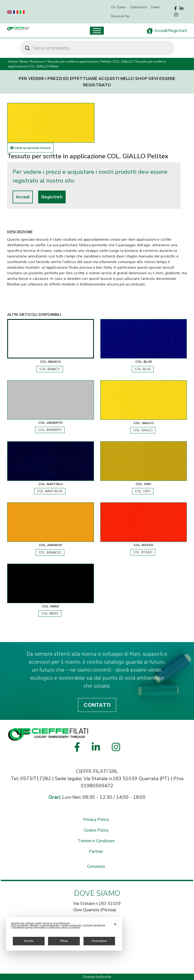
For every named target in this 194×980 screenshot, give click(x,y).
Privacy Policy (96, 820)
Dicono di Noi (120, 16)
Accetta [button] (29, 941)
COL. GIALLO (123, 62)
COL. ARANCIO (50, 552)
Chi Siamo (118, 7)
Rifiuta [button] (64, 941)
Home (13, 62)
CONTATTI (97, 705)
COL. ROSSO (143, 552)
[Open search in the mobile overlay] (97, 48)
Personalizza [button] (99, 941)
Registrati (52, 197)
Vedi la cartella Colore (30, 148)
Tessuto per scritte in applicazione (73, 62)
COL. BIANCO (50, 369)
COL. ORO (143, 491)
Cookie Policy (96, 830)
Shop (23, 62)
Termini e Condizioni (96, 841)
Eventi (155, 7)
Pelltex (106, 62)
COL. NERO (50, 614)
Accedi (23, 197)
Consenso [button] (96, 866)
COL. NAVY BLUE (50, 491)
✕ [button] (115, 924)
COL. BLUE (143, 369)
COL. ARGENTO (50, 430)
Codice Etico (138, 7)
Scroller (106, 977)
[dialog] (64, 934)
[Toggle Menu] (97, 31)
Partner (96, 852)
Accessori (37, 62)
